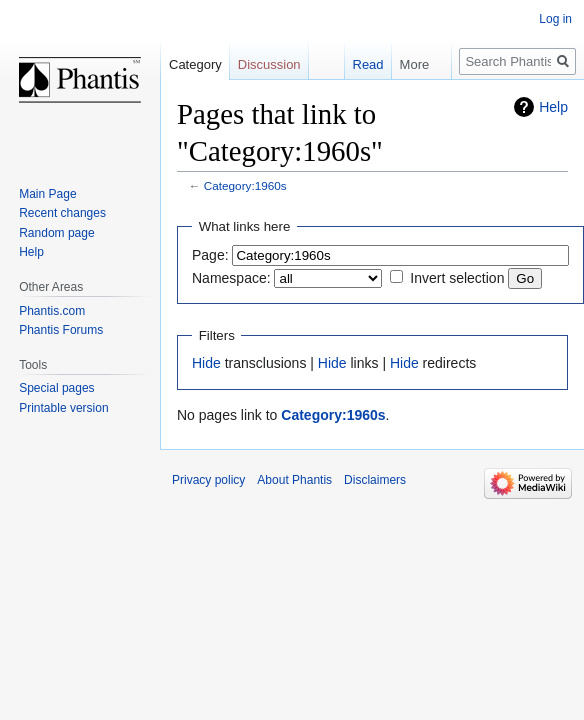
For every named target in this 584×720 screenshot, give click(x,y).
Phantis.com (52, 311)
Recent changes (62, 213)
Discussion (269, 64)
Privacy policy (208, 480)
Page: (210, 255)
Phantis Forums (61, 330)
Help (553, 107)
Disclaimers (375, 480)
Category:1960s (245, 185)
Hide (206, 363)
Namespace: (231, 278)
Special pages (56, 388)
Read (357, 64)
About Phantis (294, 480)
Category (195, 64)
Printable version (63, 408)
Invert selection (457, 278)
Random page (56, 233)
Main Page (47, 194)
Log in (555, 19)
